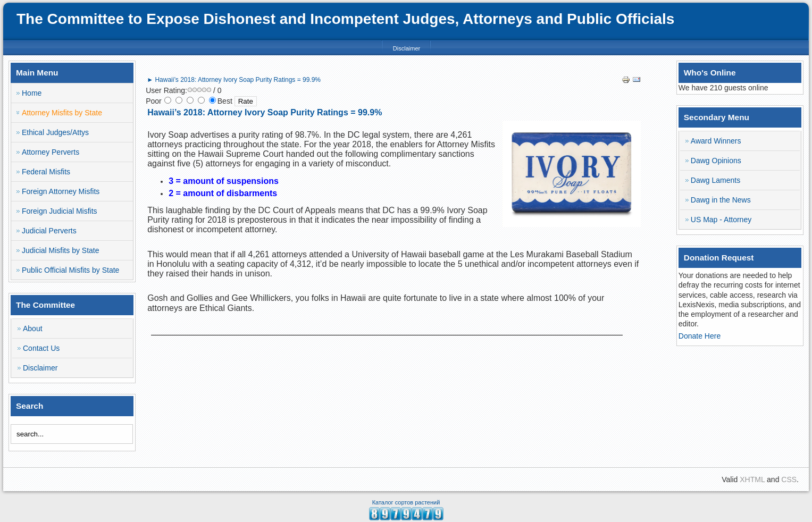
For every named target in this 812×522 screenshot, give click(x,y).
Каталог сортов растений (406, 502)
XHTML (752, 479)
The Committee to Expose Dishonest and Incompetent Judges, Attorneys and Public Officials (345, 19)
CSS (789, 479)
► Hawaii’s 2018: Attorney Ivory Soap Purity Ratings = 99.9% (234, 80)
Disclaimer (407, 48)
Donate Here (700, 336)
